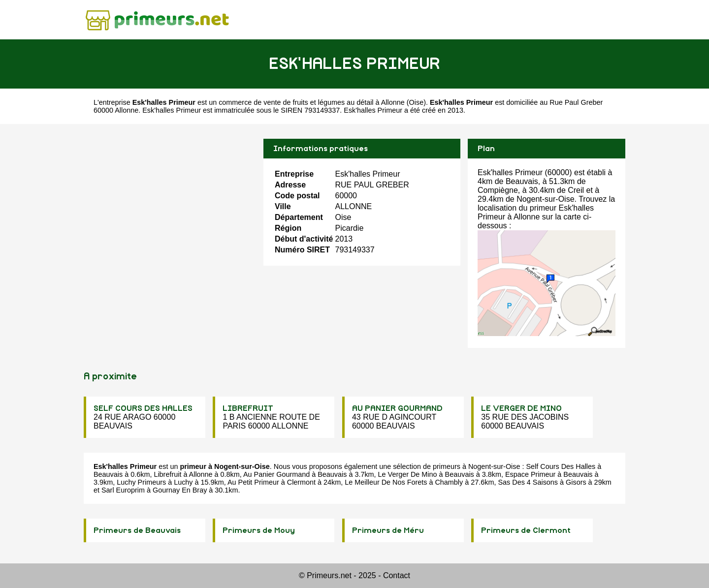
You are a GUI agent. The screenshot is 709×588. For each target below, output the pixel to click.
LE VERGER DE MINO (521, 408)
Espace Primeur (530, 474)
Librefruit (167, 474)
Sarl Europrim (123, 490)
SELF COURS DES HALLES (143, 408)
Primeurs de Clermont (526, 530)
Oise (417, 102)
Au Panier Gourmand (276, 474)
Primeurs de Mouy (259, 530)
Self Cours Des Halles (561, 466)
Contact (397, 575)
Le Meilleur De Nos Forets (386, 482)
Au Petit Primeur (253, 482)
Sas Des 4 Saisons (528, 482)
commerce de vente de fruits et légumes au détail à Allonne (312, 102)
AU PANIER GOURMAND (397, 408)
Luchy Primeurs (141, 482)
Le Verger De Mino (408, 474)
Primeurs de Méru (388, 530)
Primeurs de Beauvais (137, 530)
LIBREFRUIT (248, 408)
